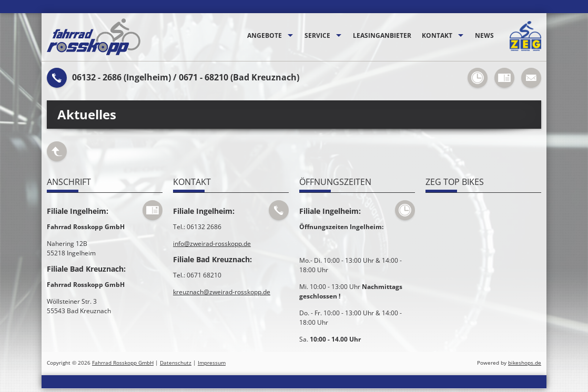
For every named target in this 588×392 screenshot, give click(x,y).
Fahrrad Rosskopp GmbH (123, 363)
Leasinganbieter (382, 35)
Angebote (265, 35)
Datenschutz (176, 363)
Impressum (212, 363)
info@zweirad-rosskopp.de (212, 244)
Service (317, 35)
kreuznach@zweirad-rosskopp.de (222, 292)
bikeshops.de (525, 363)
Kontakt (437, 35)
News (484, 35)
